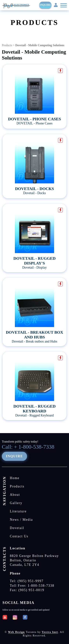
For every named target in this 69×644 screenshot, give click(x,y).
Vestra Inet (50, 632)
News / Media (21, 520)
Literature (18, 511)
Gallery (16, 503)
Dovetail (17, 528)
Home (15, 478)
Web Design (16, 632)
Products (7, 45)
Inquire (45, 5)
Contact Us (19, 536)
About (15, 495)
